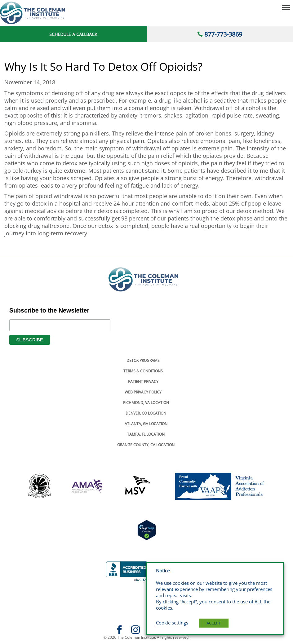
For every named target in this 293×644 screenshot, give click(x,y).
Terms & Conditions (143, 371)
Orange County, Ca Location (146, 445)
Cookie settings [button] (172, 623)
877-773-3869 (223, 34)
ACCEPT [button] (214, 623)
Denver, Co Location (146, 413)
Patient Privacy (143, 382)
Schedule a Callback (73, 34)
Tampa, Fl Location (146, 434)
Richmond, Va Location (146, 403)
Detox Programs (143, 360)
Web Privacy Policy (143, 392)
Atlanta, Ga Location (146, 424)
